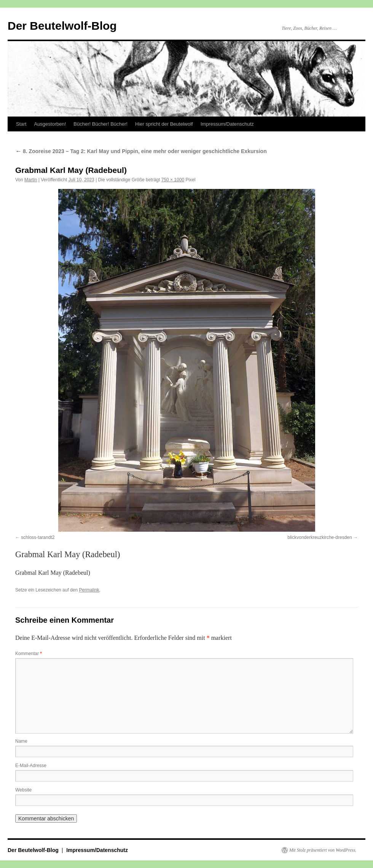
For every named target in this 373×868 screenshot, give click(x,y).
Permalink (89, 590)
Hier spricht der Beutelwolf (164, 124)
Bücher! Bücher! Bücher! (100, 124)
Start (21, 124)
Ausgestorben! (50, 124)
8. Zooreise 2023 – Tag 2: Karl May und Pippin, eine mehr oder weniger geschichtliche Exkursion (141, 151)
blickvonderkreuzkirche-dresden (320, 537)
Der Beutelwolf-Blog (62, 26)
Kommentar (29, 654)
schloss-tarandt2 (38, 537)
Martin (31, 180)
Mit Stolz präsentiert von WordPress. (323, 850)
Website (23, 790)
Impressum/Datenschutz (227, 124)
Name (21, 741)
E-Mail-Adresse (31, 766)
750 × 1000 (173, 180)
